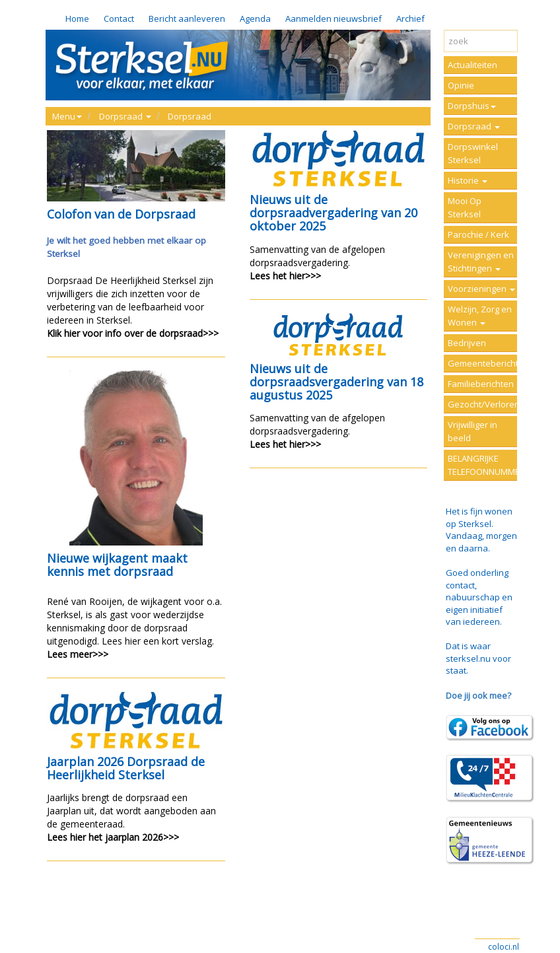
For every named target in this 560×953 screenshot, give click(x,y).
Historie (468, 180)
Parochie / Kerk (478, 234)
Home (77, 18)
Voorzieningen (481, 289)
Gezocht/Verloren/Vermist (482, 404)
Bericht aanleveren (187, 18)
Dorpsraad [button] (125, 116)
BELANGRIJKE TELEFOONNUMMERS (482, 465)
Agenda (255, 18)
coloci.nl (504, 947)
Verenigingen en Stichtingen (481, 262)
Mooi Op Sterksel (465, 207)
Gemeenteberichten (482, 363)
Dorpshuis (472, 106)
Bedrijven (467, 343)
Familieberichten (481, 384)
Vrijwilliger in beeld (472, 431)
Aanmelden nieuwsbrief (333, 18)
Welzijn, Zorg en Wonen (480, 316)
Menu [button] (67, 116)
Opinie (461, 85)
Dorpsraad (190, 116)
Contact (119, 18)
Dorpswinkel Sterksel (473, 153)
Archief (410, 18)
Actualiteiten (472, 65)
